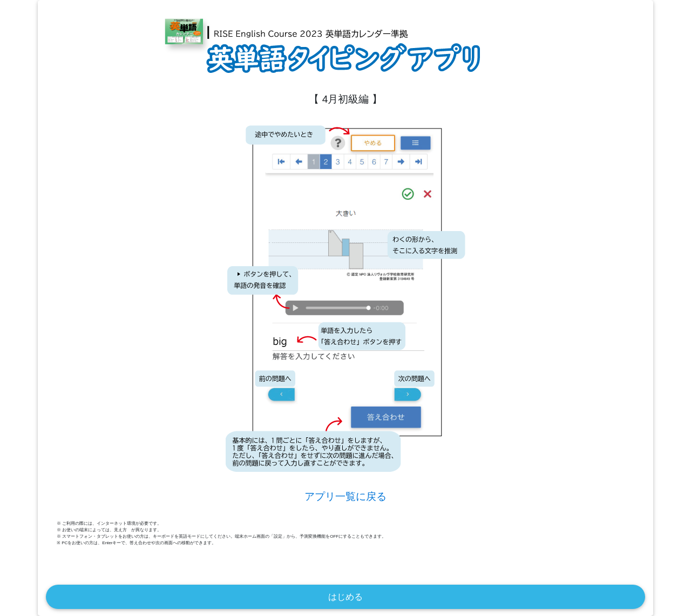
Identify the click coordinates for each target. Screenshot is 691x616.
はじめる (345, 597)
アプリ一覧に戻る (345, 496)
